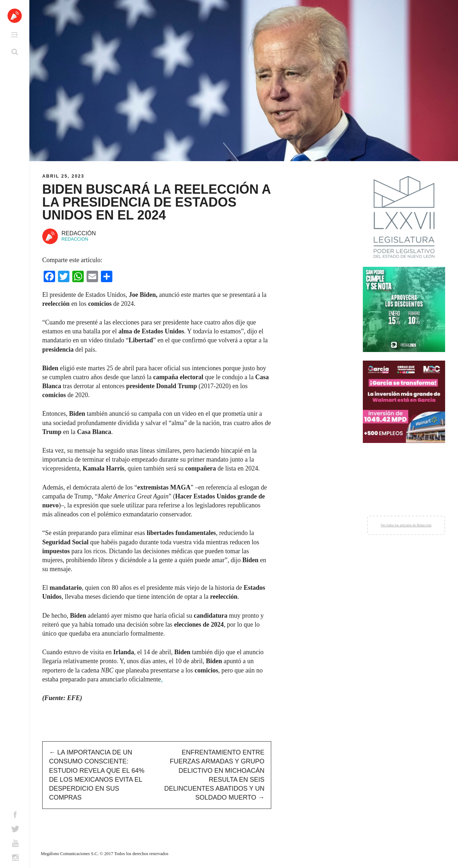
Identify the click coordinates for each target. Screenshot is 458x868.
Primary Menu (14, 35)
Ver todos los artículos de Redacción (406, 525)
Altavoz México (15, 16)
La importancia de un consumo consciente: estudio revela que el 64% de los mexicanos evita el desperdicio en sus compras (97, 775)
